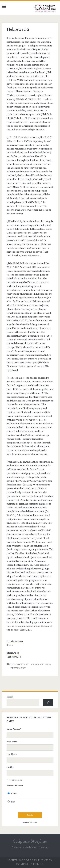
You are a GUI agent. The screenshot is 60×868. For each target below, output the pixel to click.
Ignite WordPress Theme (28, 860)
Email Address (14, 729)
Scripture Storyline (30, 841)
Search (10, 697)
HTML (14, 794)
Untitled (10, 767)
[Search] (48, 702)
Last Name (12, 754)
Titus (10, 645)
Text (13, 802)
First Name (12, 742)
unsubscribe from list (30, 822)
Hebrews (37, 665)
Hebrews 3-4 (14, 657)
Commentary (20, 665)
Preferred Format (15, 786)
